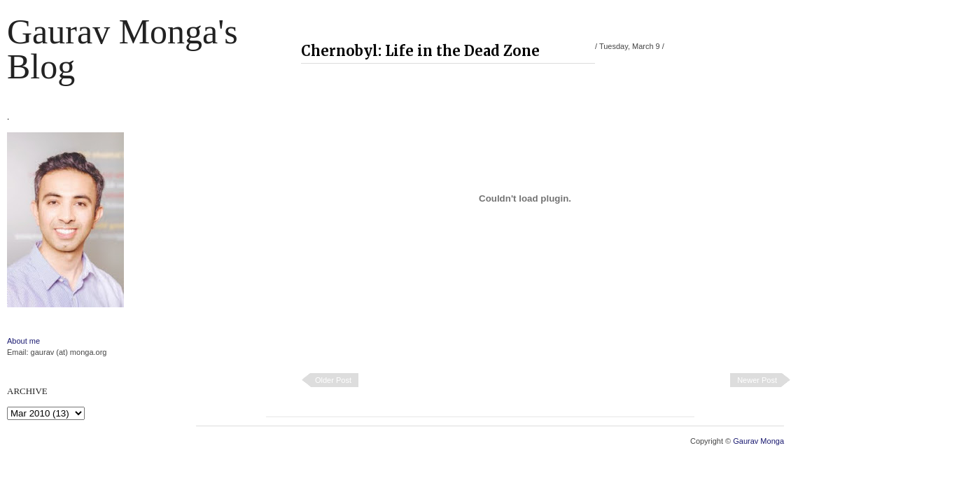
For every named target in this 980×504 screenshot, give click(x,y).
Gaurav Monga (758, 441)
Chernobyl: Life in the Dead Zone (420, 51)
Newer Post (757, 380)
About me (23, 341)
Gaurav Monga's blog (122, 49)
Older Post (333, 380)
